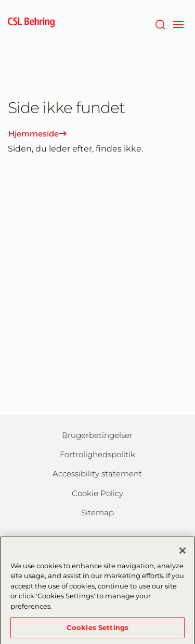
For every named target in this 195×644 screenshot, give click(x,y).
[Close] (183, 553)
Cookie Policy (97, 493)
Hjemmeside (37, 134)
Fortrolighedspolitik (97, 454)
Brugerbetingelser (97, 435)
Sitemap (97, 512)
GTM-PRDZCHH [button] (0, 0)
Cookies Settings (97, 630)
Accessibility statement (97, 474)
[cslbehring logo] (31, 23)
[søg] (160, 23)
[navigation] (178, 23)
